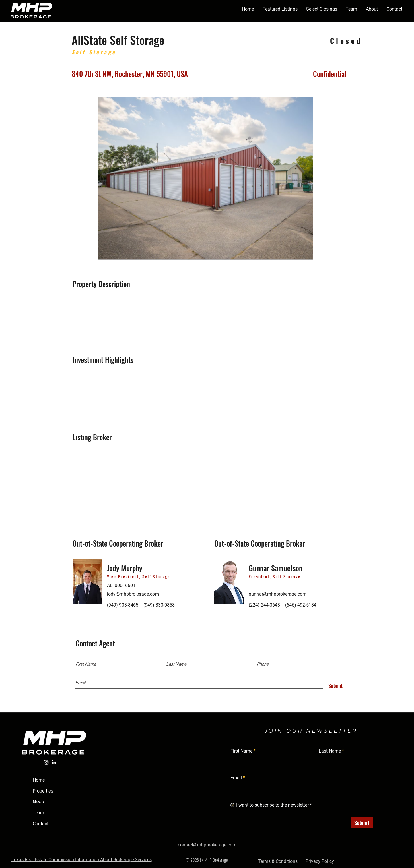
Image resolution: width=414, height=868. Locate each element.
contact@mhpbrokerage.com (207, 845)
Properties (43, 791)
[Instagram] (46, 762)
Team (38, 813)
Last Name (330, 751)
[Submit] (334, 686)
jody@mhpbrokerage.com (133, 594)
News (38, 802)
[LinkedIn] (54, 762)
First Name (241, 751)
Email (236, 778)
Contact (41, 824)
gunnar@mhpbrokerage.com (278, 594)
